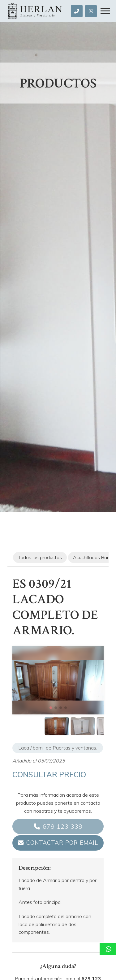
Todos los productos (40, 557)
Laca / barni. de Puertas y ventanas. (58, 748)
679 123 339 (63, 826)
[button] (51, 708)
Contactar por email (62, 843)
